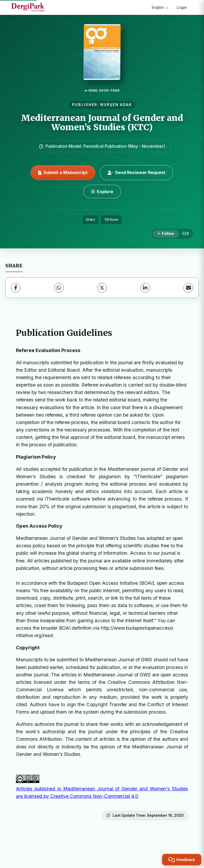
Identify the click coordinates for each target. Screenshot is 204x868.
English (160, 7)
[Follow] (166, 234)
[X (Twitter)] (102, 288)
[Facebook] (16, 288)
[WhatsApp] (59, 288)
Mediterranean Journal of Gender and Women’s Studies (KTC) (102, 123)
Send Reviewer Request (137, 172)
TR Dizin (111, 220)
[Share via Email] (188, 288)
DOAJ (90, 220)
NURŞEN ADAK (116, 105)
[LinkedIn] (145, 288)
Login (182, 7)
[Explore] (102, 192)
